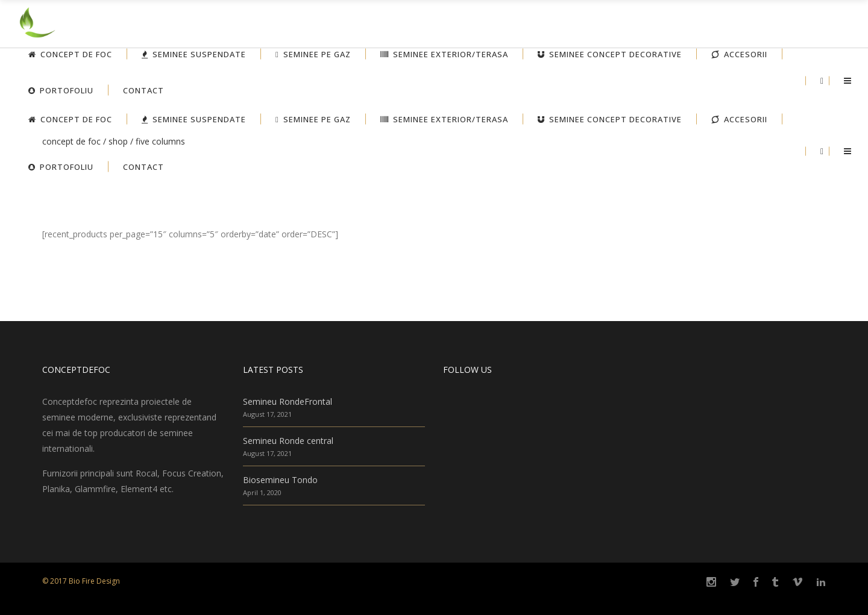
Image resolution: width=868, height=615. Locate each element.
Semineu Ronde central (288, 441)
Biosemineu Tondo (280, 480)
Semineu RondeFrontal (288, 401)
